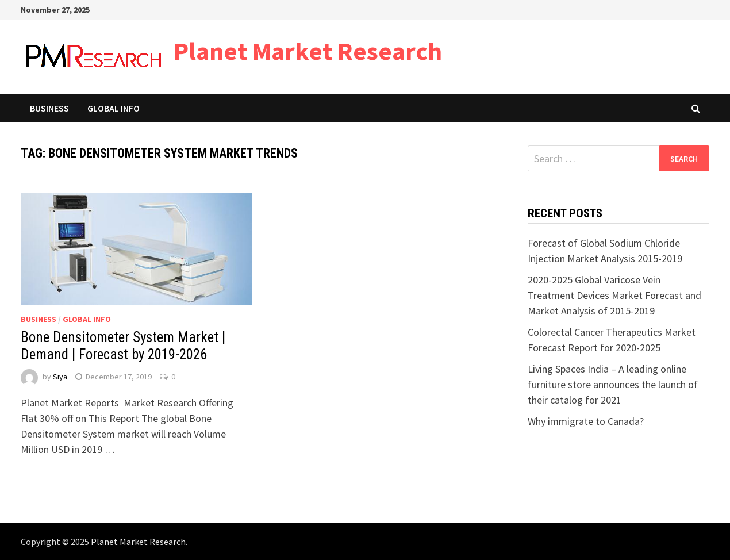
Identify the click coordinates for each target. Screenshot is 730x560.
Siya (60, 377)
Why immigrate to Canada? (586, 421)
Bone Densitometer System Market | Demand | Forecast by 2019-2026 (123, 346)
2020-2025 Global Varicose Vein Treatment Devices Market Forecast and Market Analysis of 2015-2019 (614, 295)
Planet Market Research (308, 51)
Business (49, 108)
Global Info (114, 108)
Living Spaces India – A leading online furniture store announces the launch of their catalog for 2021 (613, 384)
